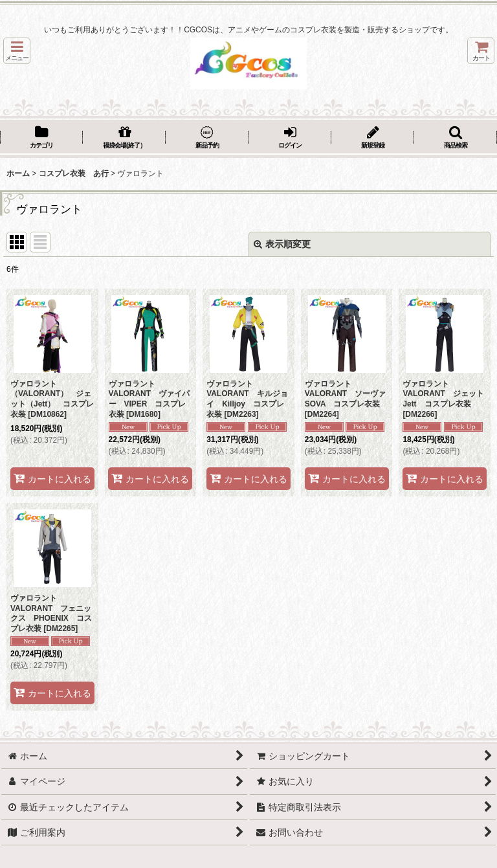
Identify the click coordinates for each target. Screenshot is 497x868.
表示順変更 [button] (282, 244)
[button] (17, 51)
